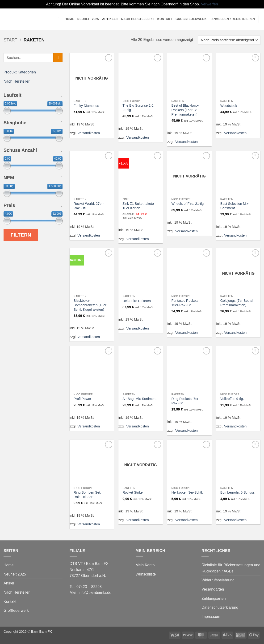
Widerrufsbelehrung (218, 580)
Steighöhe (33, 123)
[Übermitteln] (58, 58)
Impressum (211, 617)
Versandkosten (89, 133)
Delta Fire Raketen (137, 301)
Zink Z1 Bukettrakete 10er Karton (138, 206)
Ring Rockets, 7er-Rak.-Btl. (185, 401)
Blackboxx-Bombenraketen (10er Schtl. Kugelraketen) (90, 305)
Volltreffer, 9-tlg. (232, 399)
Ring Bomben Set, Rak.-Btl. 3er (87, 495)
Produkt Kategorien (20, 72)
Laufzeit (33, 95)
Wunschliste (146, 574)
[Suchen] (60, 19)
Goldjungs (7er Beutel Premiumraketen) (237, 303)
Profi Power (82, 399)
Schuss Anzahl (33, 150)
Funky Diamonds (86, 106)
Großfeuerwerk (191, 19)
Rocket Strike (133, 492)
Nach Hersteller (138, 19)
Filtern (21, 235)
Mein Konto (145, 565)
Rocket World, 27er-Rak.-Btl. (89, 206)
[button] (233, 19)
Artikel (110, 19)
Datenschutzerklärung (220, 607)
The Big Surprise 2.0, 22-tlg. (138, 108)
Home (69, 19)
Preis (33, 205)
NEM (33, 178)
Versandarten (213, 589)
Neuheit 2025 (88, 19)
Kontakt (165, 19)
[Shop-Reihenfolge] (229, 40)
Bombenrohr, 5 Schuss (238, 492)
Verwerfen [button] (210, 4)
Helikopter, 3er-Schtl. (187, 492)
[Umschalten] (60, 72)
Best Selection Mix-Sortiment (235, 206)
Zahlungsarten (214, 598)
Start (10, 40)
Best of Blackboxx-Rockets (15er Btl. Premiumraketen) (185, 110)
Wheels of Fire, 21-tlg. (188, 204)
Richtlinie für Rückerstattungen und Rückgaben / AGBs (231, 568)
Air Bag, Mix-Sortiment (139, 399)
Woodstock (229, 106)
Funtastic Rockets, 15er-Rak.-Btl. (185, 303)
